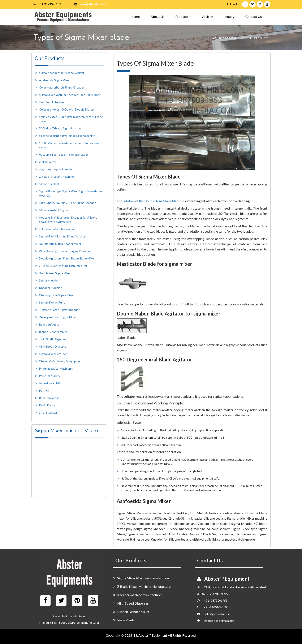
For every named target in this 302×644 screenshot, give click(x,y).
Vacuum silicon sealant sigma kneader (64, 154)
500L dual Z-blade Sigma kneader (61, 128)
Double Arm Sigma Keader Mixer (60, 244)
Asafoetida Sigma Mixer (54, 80)
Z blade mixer (48, 162)
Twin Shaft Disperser (53, 339)
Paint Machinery (50, 376)
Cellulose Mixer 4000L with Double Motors (67, 109)
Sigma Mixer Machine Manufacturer (62, 236)
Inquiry (229, 16)
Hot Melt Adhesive (51, 102)
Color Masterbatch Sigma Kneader (62, 87)
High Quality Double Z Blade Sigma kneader (67, 203)
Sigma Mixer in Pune (52, 302)
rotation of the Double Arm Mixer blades (152, 201)
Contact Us (254, 16)
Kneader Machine (51, 288)
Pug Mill (44, 390)
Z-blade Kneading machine (56, 177)
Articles (208, 16)
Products (261, 38)
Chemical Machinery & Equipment (61, 361)
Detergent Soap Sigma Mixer (58, 317)
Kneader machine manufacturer (138, 595)
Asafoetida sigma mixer (219, 621)
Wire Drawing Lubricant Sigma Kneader (65, 251)
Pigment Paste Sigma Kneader (60, 310)
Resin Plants (47, 405)
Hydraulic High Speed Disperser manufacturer (69, 622)
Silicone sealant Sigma (53, 210)
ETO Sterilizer (48, 413)
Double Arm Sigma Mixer (55, 273)
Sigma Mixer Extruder (53, 354)
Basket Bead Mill (50, 383)
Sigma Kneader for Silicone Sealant (62, 73)
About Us (158, 16)
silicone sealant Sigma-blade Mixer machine (67, 136)
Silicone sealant (49, 184)
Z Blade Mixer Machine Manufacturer (63, 266)
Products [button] (183, 16)
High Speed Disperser (53, 346)
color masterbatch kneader (57, 229)
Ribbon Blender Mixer (53, 332)
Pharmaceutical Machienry (56, 368)
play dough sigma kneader (56, 169)
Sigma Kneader (49, 280)
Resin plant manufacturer (69, 616)
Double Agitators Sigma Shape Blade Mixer (67, 258)
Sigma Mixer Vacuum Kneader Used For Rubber (70, 95)
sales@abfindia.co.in (93, 4)
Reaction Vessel (50, 324)
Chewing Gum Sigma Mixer (57, 295)
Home (135, 16)
